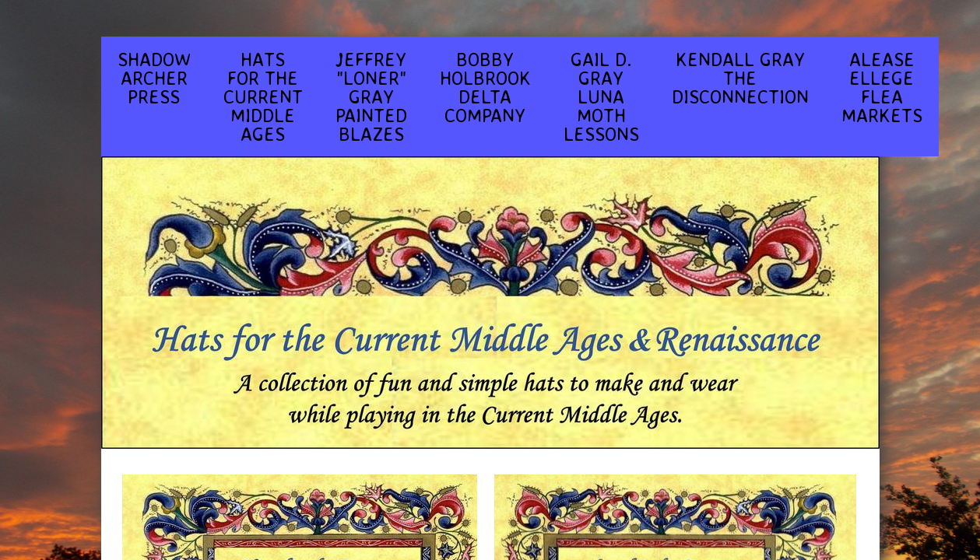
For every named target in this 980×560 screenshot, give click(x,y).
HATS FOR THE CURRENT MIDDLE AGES (263, 96)
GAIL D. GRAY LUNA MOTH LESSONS (601, 96)
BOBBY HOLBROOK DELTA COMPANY (485, 87)
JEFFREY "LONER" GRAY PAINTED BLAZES (371, 96)
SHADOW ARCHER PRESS (154, 78)
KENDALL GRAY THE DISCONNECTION (740, 78)
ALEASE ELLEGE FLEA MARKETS (882, 87)
